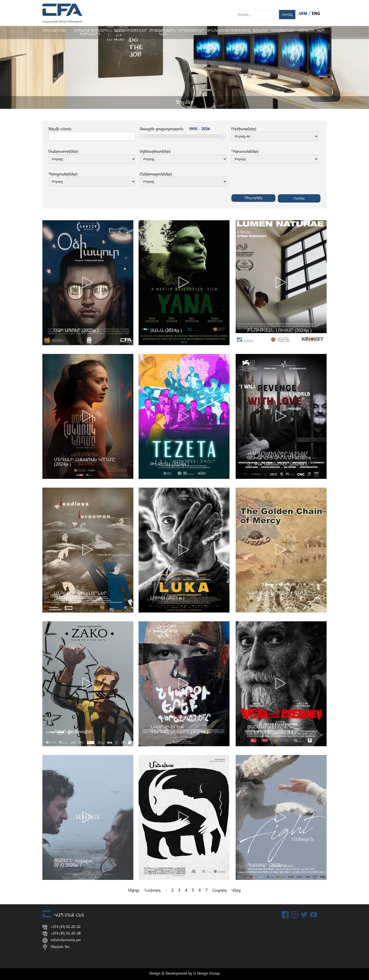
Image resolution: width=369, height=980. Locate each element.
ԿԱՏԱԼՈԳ (306, 31)
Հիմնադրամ (55, 31)
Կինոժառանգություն (229, 31)
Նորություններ (130, 31)
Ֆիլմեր (261, 31)
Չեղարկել (253, 198)
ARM (304, 14)
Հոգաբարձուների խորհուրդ (90, 33)
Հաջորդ (219, 891)
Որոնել (287, 15)
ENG (316, 14)
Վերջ (236, 891)
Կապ (320, 31)
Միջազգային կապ (163, 33)
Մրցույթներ (191, 31)
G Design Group (206, 974)
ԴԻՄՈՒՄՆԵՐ (283, 31)
